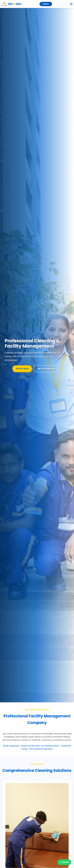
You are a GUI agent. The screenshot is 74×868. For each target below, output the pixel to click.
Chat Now (64, 862)
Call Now (46, 4)
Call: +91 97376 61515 (46, 369)
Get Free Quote (22, 369)
